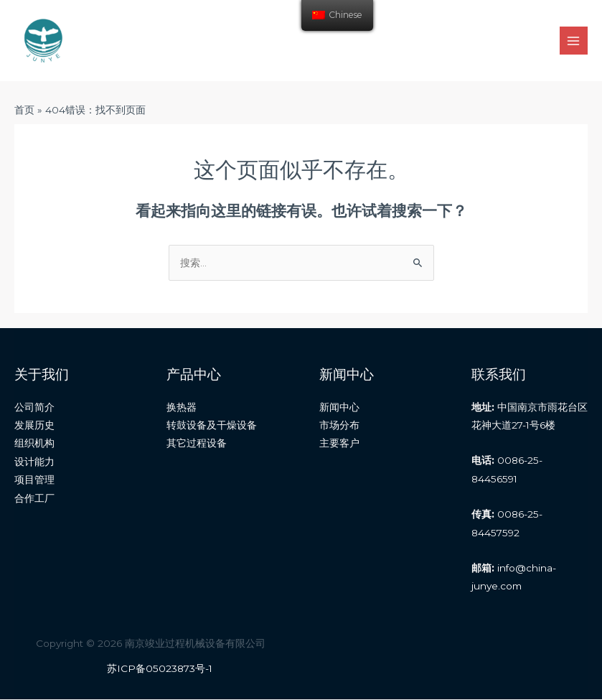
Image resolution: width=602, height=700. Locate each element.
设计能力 (34, 462)
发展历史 (34, 425)
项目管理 (34, 480)
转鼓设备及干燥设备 (212, 425)
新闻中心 (339, 407)
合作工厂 (34, 498)
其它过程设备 (197, 444)
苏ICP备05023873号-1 (160, 668)
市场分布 (339, 425)
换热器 (182, 407)
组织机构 (34, 444)
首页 (24, 110)
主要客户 (339, 444)
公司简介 (34, 407)
